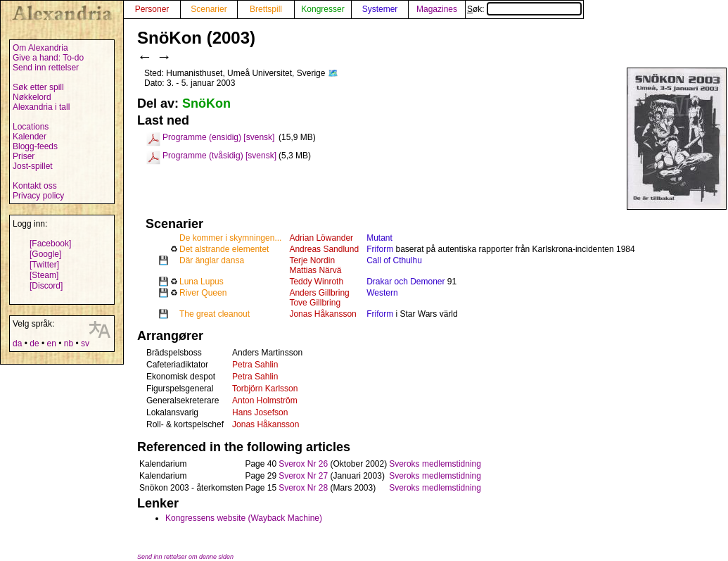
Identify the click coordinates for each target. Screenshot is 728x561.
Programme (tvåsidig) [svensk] (219, 156)
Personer (152, 9)
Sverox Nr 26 (303, 464)
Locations (31, 127)
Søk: (524, 9)
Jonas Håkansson (323, 314)
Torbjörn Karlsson (265, 389)
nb (69, 343)
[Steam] (44, 275)
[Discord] (46, 286)
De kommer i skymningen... (230, 238)
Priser (24, 156)
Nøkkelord (32, 97)
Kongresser (323, 9)
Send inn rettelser (46, 68)
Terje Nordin (312, 260)
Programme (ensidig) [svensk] (218, 137)
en (51, 343)
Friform (380, 249)
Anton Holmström (265, 401)
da (17, 343)
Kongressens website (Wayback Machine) (244, 518)
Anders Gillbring (319, 293)
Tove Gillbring (315, 303)
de (34, 343)
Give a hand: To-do (48, 58)
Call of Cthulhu (394, 260)
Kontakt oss (35, 186)
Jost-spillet (33, 166)
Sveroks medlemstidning (435, 464)
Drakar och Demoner (405, 282)
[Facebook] (50, 244)
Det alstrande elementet (224, 249)
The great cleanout (215, 314)
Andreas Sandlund (324, 249)
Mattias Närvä (315, 270)
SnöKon (206, 103)
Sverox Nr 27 (303, 476)
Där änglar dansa (212, 260)
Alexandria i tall (41, 107)
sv (85, 343)
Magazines (437, 9)
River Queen (203, 293)
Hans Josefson (260, 412)
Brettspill (266, 9)
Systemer (380, 9)
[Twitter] (44, 265)
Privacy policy (38, 196)
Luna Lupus (202, 282)
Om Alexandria (40, 48)
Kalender (30, 137)
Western (382, 293)
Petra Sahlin (255, 365)
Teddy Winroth (316, 282)
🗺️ (333, 73)
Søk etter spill (38, 87)
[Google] (45, 254)
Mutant (379, 238)
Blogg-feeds (35, 146)
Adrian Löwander (321, 238)
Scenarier (209, 9)
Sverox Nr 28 (303, 488)
